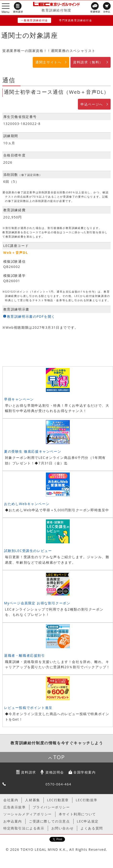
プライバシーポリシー (51, 807)
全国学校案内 (85, 772)
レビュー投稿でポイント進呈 (28, 708)
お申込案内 (13, 821)
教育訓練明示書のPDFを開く (31, 316)
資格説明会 (55, 772)
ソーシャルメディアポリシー (28, 814)
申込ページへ (92, 104)
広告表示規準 (15, 807)
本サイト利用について (77, 814)
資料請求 (28, 772)
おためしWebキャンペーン (27, 504)
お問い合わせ (63, 828)
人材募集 (32, 800)
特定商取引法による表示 (24, 828)
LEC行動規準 (87, 800)
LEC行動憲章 (58, 800)
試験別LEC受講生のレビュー (28, 551)
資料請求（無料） (88, 62)
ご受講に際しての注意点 (49, 821)
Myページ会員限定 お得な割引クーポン (37, 603)
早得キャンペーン (19, 399)
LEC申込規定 (88, 821)
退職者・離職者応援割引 (25, 655)
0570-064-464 (58, 784)
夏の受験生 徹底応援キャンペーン (33, 451)
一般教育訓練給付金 (34, 20)
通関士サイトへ (48, 62)
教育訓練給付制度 (56, 10)
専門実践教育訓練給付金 (76, 20)
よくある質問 (92, 828)
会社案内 (11, 800)
